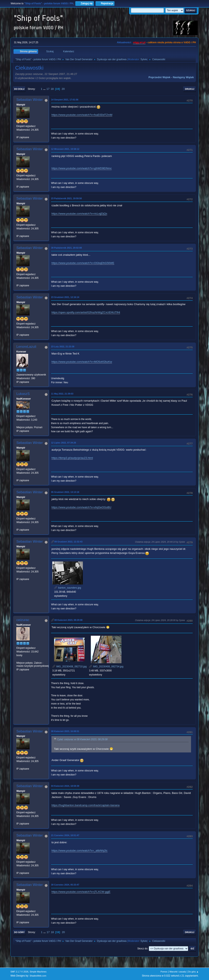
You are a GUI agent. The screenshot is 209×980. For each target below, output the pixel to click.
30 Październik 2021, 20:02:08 (66, 248)
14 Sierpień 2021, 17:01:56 (65, 100)
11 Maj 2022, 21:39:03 (62, 394)
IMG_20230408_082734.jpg (106, 667)
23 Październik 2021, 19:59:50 (66, 198)
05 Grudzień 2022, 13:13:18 (65, 492)
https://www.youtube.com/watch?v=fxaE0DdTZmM (82, 115)
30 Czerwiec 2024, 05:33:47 (65, 885)
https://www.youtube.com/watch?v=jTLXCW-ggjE (81, 892)
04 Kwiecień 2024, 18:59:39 (65, 786)
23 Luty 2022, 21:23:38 (63, 347)
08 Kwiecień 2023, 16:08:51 (65, 731)
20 (63, 89)
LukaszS (23, 394)
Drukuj (190, 89)
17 (48, 89)
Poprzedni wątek (160, 77)
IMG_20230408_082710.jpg (69, 667)
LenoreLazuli (26, 347)
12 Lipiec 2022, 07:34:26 (63, 443)
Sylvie (144, 59)
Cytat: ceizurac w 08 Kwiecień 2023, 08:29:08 (82, 740)
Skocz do (142, 949)
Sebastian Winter (29, 100)
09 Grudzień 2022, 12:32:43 (68, 542)
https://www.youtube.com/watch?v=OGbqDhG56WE (83, 263)
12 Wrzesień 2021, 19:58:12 (65, 149)
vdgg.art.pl (139, 42)
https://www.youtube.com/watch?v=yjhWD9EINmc (82, 168)
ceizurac (23, 620)
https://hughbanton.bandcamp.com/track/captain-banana (85, 805)
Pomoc (164, 972)
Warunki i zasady (178, 972)
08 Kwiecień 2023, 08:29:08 (68, 620)
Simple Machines (38, 972)
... (45, 89)
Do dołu (19, 89)
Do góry (19, 932)
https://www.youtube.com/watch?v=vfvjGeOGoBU (81, 507)
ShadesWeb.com (38, 976)
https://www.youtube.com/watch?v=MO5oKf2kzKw (82, 362)
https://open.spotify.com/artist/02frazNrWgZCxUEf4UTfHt (86, 312)
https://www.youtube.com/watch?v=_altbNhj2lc (79, 851)
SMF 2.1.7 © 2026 (19, 972)
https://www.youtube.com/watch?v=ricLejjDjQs (79, 214)
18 (52, 89)
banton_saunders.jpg (67, 588)
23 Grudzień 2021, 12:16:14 (65, 297)
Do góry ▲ (193, 972)
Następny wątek (183, 77)
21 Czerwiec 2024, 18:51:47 (65, 835)
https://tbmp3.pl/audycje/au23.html (72, 458)
